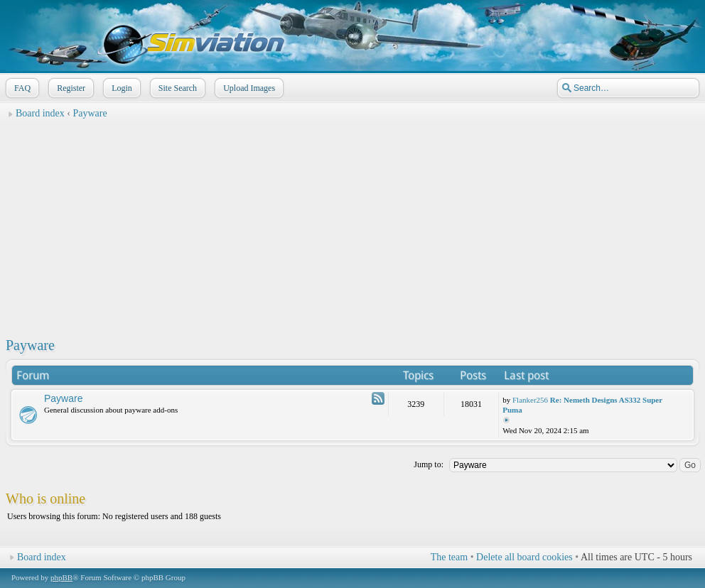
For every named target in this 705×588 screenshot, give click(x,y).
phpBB (61, 577)
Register (70, 88)
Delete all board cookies (524, 557)
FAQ (21, 88)
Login (120, 88)
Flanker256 (530, 400)
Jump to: (429, 464)
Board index (40, 113)
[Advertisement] (353, 224)
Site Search (176, 88)
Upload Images (248, 88)
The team (449, 557)
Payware (90, 113)
